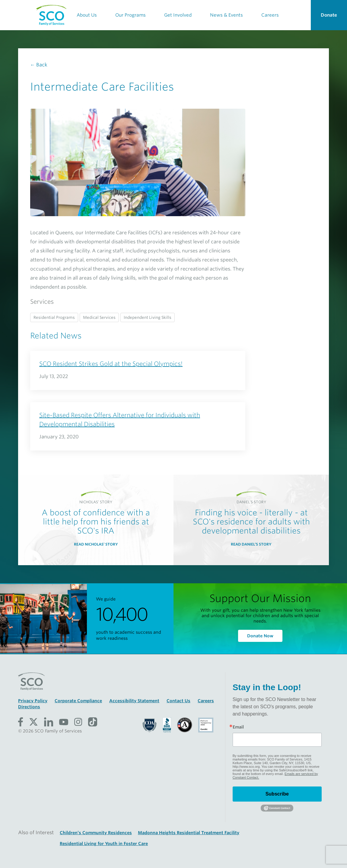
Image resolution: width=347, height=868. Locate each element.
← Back (39, 65)
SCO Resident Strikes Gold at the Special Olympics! (111, 364)
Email (238, 727)
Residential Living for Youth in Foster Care (104, 844)
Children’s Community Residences (96, 833)
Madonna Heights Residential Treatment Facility (189, 833)
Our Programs (131, 15)
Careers (270, 15)
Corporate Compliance (78, 701)
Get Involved (178, 15)
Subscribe (277, 794)
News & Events (226, 15)
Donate (329, 15)
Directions (29, 707)
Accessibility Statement (134, 701)
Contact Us (178, 701)
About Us (87, 15)
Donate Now (260, 636)
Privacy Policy (33, 701)
